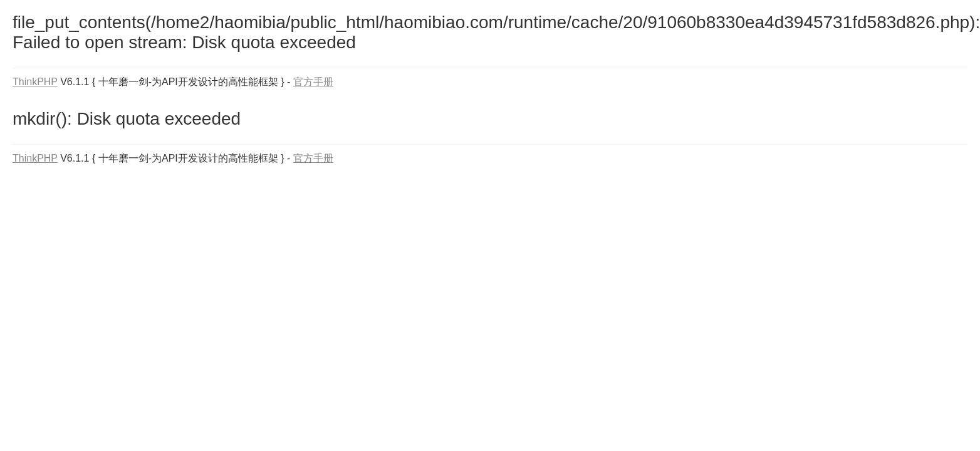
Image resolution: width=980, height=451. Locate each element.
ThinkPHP (35, 82)
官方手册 (313, 82)
